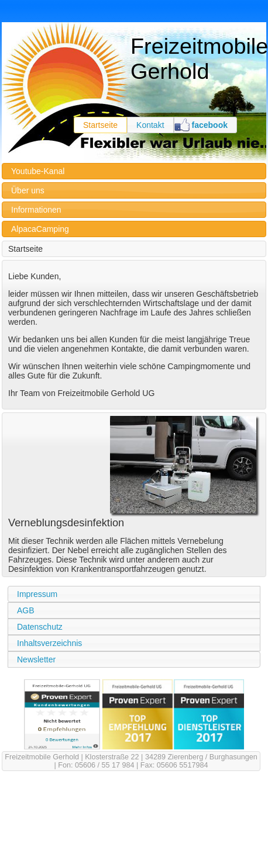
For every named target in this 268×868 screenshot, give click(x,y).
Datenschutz (40, 627)
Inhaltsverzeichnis (49, 643)
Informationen (36, 210)
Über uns (28, 190)
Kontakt (150, 125)
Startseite (100, 125)
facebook (210, 125)
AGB (26, 610)
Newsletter (36, 659)
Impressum (37, 594)
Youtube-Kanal (38, 171)
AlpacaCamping (40, 229)
